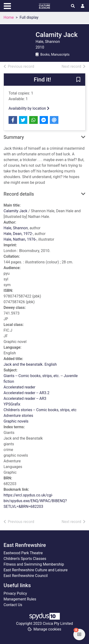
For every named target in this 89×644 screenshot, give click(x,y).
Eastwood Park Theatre (23, 553)
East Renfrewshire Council (26, 576)
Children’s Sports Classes (25, 559)
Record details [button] (19, 194)
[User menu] (83, 6)
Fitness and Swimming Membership (34, 564)
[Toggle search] (73, 6)
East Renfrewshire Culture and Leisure (36, 570)
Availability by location (29, 108)
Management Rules (20, 599)
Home (9, 17)
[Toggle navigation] (7, 5)
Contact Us (13, 605)
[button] (78, 80)
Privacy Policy (15, 593)
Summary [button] (14, 137)
